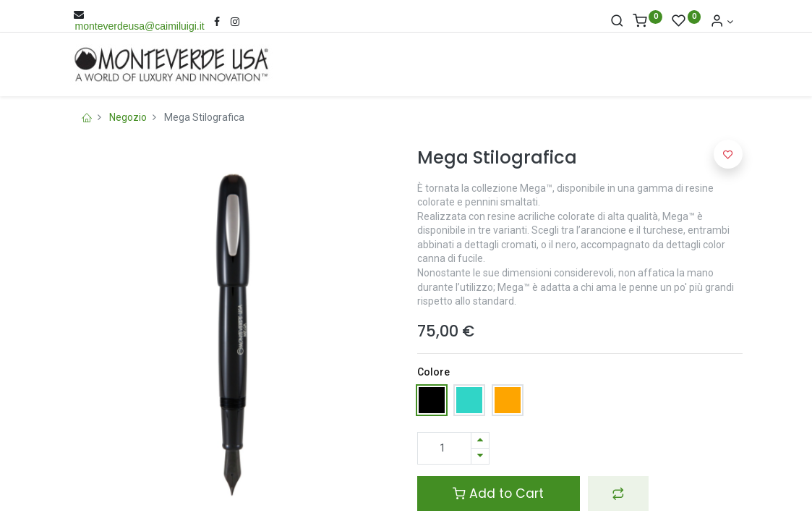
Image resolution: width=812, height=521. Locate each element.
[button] (618, 494)
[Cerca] (617, 22)
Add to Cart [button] (498, 494)
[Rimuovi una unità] (480, 456)
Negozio (128, 117)
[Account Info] (722, 22)
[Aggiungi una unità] (480, 440)
